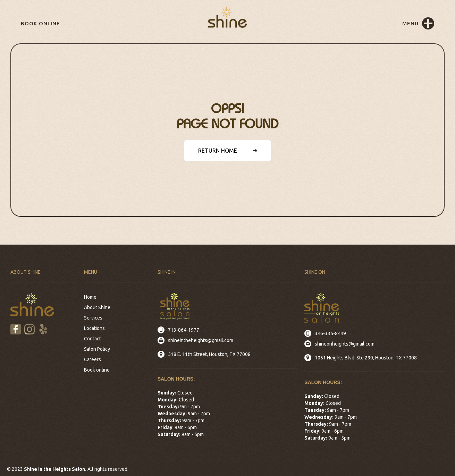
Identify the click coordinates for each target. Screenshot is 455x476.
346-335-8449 (330, 333)
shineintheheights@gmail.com (201, 340)
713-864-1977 (184, 330)
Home (90, 297)
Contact (92, 339)
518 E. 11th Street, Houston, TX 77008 (209, 354)
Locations (94, 328)
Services (93, 318)
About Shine (97, 307)
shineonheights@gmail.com (345, 344)
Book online (40, 23)
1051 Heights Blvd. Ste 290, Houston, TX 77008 (366, 358)
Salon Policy (97, 349)
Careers (92, 359)
